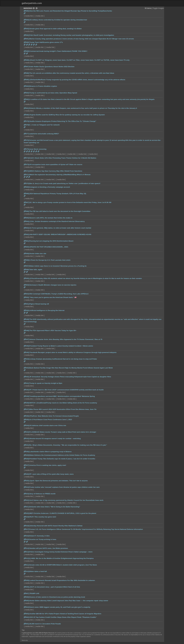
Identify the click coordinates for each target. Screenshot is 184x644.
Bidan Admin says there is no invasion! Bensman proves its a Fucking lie (58, 266)
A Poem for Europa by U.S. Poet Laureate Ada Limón (50, 260)
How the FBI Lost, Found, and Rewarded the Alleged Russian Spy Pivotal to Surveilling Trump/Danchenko (71, 11)
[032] (26, 439)
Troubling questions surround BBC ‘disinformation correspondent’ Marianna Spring (62, 396)
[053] (26, 294)
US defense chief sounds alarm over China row (48, 425)
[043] (26, 368)
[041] (26, 383)
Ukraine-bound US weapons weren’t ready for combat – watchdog (55, 439)
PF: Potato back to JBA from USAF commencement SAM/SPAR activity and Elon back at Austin (66, 390)
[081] (26, 108)
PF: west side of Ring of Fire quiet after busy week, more (51, 474)
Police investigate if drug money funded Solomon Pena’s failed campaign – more (61, 552)
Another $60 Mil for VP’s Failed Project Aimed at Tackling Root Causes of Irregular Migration (65, 614)
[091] (26, 39)
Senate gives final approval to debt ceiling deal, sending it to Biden (55, 29)
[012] (26, 558)
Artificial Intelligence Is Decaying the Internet (47, 310)
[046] (26, 346)
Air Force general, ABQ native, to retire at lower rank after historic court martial (60, 228)
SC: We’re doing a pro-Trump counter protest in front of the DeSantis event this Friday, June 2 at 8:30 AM (70, 202)
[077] (26, 134)
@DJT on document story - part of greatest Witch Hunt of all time (55, 587)
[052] (26, 297)
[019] (26, 517)
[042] (26, 377)
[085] (26, 80)
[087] (26, 67)
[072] (26, 171)
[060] (26, 247)
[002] (26, 617)
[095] (26, 11)
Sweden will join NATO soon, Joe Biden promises (49, 548)
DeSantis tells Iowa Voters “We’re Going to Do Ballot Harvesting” (55, 507)
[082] (26, 99)
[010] (26, 571)
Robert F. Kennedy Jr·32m (39, 536)
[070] (26, 183)
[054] (26, 285)
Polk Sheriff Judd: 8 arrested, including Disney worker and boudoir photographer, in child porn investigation (72, 35)
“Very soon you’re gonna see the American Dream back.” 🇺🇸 (53, 297)
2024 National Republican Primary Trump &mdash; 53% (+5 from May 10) (58, 194)
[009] (26, 580)
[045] (26, 352)
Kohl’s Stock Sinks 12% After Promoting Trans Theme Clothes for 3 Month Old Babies (63, 158)
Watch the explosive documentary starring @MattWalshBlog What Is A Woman (60, 175)
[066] (26, 211)
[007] (26, 593)
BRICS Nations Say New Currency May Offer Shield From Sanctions (56, 171)
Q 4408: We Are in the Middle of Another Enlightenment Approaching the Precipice (61, 558)
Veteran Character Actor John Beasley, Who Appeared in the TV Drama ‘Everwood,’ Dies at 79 (66, 339)
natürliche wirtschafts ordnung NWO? (44, 134)
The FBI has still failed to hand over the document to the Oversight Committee (60, 211)
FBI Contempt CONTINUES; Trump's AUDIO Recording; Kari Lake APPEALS (59, 294)
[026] (26, 474)
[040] (26, 390)
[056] (26, 270)
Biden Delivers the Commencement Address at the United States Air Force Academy (62, 455)
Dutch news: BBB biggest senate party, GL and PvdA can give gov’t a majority (60, 607)
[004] (26, 607)
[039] (26, 396)
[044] (26, 359)
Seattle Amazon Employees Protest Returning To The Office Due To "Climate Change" (63, 121)
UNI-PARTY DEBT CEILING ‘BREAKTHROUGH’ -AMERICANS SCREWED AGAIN (60, 234)
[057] (26, 266)
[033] (26, 432)
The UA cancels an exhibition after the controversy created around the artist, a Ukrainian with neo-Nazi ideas (72, 73)
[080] (26, 115)
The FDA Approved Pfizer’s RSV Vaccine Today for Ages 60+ (53, 330)
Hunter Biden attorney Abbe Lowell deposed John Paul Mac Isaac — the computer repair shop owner (69, 601)
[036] (26, 416)
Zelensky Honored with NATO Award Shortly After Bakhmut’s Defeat (56, 526)
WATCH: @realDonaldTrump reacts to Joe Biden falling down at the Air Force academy (63, 403)
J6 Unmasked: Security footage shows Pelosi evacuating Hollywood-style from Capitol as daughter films (70, 377)
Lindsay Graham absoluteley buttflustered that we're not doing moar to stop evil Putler (63, 359)
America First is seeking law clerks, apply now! (48, 465)
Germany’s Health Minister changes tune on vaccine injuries (53, 285)
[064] (26, 221)
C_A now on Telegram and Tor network (44, 125)
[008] (26, 587)
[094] (26, 20)
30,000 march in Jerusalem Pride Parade (45, 624)
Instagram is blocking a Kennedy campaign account (50, 187)
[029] (26, 455)
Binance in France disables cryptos (43, 86)
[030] (26, 452)
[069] (26, 187)
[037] (26, 409)
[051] (26, 304)
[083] (26, 93)
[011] (26, 565)
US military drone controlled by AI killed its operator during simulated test (58, 20)
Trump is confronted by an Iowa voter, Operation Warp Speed (53, 93)
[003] (26, 614)
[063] (26, 228)
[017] (26, 529)
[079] (26, 121)
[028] (26, 459)
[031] (26, 445)
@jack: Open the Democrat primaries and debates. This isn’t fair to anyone (58, 481)
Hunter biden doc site (38, 254)
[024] (26, 487)
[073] (26, 164)
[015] (26, 539)
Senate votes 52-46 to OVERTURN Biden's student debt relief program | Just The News (63, 565)
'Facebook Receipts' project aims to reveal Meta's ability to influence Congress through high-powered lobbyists (73, 352)
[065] (26, 218)
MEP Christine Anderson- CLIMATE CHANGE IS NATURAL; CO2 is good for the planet (63, 513)
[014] (26, 548)
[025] (26, 481)
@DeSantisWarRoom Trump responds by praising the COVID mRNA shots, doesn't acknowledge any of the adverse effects (77, 80)
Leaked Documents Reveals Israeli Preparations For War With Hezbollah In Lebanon (62, 580)
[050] (26, 310)
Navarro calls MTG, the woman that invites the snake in (51, 218)
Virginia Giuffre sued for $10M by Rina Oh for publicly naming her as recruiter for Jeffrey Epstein (67, 115)
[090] (26, 42)
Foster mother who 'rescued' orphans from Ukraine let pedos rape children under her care (64, 487)
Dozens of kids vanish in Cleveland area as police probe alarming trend (57, 597)
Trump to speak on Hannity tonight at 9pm (46, 383)
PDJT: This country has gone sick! (43, 517)
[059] (26, 254)
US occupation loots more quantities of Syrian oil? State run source (56, 164)
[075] (26, 149)
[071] (26, 175)
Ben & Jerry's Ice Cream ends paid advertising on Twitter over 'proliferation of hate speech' (65, 183)
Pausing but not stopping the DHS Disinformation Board (51, 241)
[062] (26, 234)
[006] (26, 597)
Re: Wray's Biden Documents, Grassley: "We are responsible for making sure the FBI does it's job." (68, 445)
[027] (26, 465)
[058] (26, 260)
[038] (26, 403)
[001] (26, 624)
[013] (26, 552)
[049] (26, 319)
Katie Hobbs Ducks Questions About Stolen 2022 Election (52, 67)
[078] (26, 125)
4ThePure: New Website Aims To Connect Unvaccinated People (54, 416)
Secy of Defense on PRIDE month (42, 494)
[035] (26, 420)
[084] (26, 86)
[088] (26, 60)
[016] (26, 536)
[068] (26, 194)
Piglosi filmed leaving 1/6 (39, 304)
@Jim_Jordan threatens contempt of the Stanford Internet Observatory (57, 221)
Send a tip (25, 640)
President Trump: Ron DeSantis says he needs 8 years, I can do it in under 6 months (62, 459)
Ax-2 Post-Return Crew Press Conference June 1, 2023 (51, 420)
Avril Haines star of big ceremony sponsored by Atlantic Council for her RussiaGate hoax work (66, 500)
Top (23, 630)
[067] (26, 202)
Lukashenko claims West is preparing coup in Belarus (50, 452)
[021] (26, 507)
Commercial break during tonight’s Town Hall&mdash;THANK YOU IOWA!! (58, 51)
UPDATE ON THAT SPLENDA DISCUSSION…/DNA (49, 247)
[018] (26, 526)
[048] (26, 330)
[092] (26, 35)
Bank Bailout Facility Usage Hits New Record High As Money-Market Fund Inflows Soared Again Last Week (71, 368)
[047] (26, 339)
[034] (26, 425)
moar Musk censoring (38, 149)
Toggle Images (158, 8)
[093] (26, 29)
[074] (26, 158)
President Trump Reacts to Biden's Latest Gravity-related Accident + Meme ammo (61, 346)
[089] (26, 51)
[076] (26, 140)
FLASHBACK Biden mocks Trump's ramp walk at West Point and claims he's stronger (63, 432)
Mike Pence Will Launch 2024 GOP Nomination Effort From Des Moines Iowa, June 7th (63, 409)
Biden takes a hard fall (38, 571)
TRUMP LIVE (34, 593)
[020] (26, 513)
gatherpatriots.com (32, 3)
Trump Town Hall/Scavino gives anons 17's (46, 42)
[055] (26, 278)
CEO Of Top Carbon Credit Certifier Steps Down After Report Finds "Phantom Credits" (63, 617)
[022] (26, 500)
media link (29, 16)
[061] (26, 241)
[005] (26, 601)
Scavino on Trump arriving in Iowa (43, 539)
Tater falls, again (36, 270)
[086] (26, 73)
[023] (26, 494)
